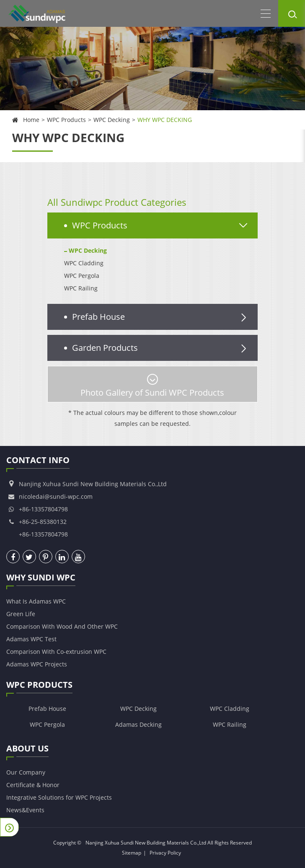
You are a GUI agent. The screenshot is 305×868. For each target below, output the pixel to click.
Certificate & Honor (33, 785)
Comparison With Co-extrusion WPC (56, 652)
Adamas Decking (138, 724)
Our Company (26, 772)
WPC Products (66, 120)
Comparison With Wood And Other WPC (62, 626)
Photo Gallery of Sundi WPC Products (152, 386)
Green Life (21, 614)
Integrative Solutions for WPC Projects (59, 797)
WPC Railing (81, 288)
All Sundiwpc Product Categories (117, 202)
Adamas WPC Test (31, 639)
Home (31, 120)
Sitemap (132, 853)
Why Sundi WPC (41, 579)
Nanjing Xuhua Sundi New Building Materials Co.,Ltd (146, 843)
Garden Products (161, 348)
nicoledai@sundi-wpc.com (56, 496)
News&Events (25, 810)
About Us (27, 750)
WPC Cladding (84, 263)
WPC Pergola (82, 276)
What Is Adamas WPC (36, 601)
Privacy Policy (165, 853)
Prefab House (161, 317)
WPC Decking (112, 120)
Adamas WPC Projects (37, 664)
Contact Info (38, 461)
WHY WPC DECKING (165, 120)
